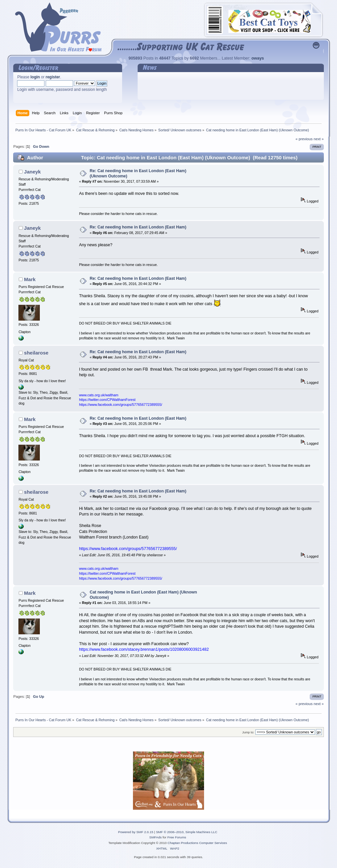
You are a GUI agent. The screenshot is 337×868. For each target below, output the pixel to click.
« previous (304, 139)
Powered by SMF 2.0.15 (136, 832)
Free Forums (177, 837)
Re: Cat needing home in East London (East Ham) (138, 227)
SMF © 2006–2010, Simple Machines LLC (187, 832)
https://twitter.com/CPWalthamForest (107, 400)
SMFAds (156, 837)
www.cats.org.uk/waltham (99, 395)
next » (319, 139)
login (35, 77)
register (53, 77)
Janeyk (32, 172)
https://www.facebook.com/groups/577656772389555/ (121, 405)
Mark (30, 279)
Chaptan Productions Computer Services (197, 843)
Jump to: (248, 732)
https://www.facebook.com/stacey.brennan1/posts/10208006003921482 (144, 649)
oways (258, 58)
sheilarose (36, 353)
